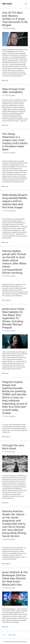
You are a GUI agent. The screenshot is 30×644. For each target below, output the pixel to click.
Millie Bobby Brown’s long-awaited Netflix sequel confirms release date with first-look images (15, 201)
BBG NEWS (7, 4)
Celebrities (7, 300)
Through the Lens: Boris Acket (13, 447)
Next (14, 635)
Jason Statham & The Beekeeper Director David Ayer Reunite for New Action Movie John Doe (15, 578)
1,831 (10, 635)
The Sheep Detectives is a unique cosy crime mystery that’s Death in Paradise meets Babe (15, 142)
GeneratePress (23, 642)
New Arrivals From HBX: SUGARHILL (14, 90)
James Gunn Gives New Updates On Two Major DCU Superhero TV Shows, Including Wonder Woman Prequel (13, 318)
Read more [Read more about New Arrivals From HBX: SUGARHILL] (24, 121)
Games (6, 186)
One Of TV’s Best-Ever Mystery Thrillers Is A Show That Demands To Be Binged (15, 19)
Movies (6, 80)
